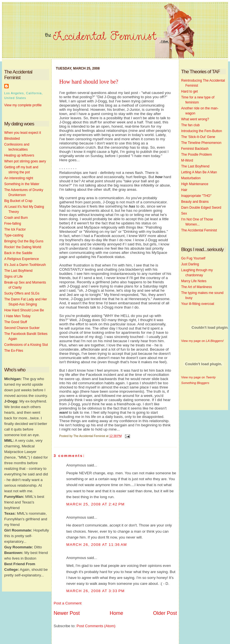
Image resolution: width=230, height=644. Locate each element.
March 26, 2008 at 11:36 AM (97, 545)
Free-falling (13, 224)
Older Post (165, 613)
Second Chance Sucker (22, 328)
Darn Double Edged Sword (201, 208)
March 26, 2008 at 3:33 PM (95, 591)
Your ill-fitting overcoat (198, 304)
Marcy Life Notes (194, 281)
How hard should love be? (89, 82)
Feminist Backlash (195, 149)
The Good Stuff (16, 322)
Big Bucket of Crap (18, 201)
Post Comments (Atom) (96, 626)
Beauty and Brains (195, 202)
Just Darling (190, 264)
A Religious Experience (21, 259)
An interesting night (19, 178)
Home (116, 613)
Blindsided (12, 139)
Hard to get (189, 91)
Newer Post (67, 613)
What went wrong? (195, 119)
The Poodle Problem (196, 155)
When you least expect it (23, 133)
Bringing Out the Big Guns (24, 241)
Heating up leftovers (19, 155)
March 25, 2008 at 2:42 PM (95, 504)
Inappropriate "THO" (196, 196)
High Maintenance (195, 184)
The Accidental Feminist (199, 230)
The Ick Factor (15, 229)
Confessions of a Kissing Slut (26, 345)
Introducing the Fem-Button (201, 131)
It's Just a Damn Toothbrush (25, 265)
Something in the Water (22, 184)
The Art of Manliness (196, 287)
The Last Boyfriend (18, 271)
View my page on (202, 341)
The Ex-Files (14, 351)
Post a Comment (68, 603)
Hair (184, 190)
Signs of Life (13, 277)
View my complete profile (23, 105)
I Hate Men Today (17, 316)
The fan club (190, 125)
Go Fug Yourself (193, 258)
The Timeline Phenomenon (201, 143)
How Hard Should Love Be (24, 310)
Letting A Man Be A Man (199, 172)
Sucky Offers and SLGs (22, 293)
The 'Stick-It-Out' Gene (198, 137)
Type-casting (14, 235)
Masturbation (191, 178)
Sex (184, 213)
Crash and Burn (16, 218)
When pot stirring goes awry (25, 161)
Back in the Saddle (18, 253)
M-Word (187, 160)
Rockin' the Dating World (23, 247)
